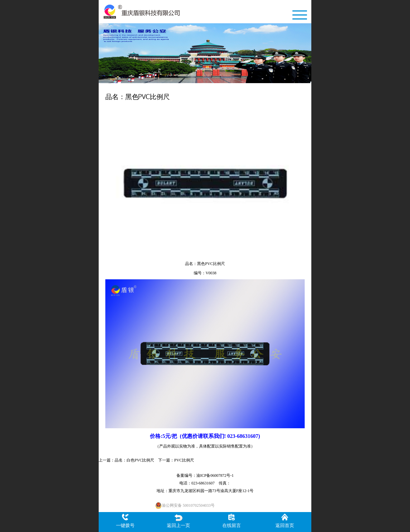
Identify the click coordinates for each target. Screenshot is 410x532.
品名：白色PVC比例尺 (134, 460)
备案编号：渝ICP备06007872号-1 (205, 475)
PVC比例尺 (184, 460)
